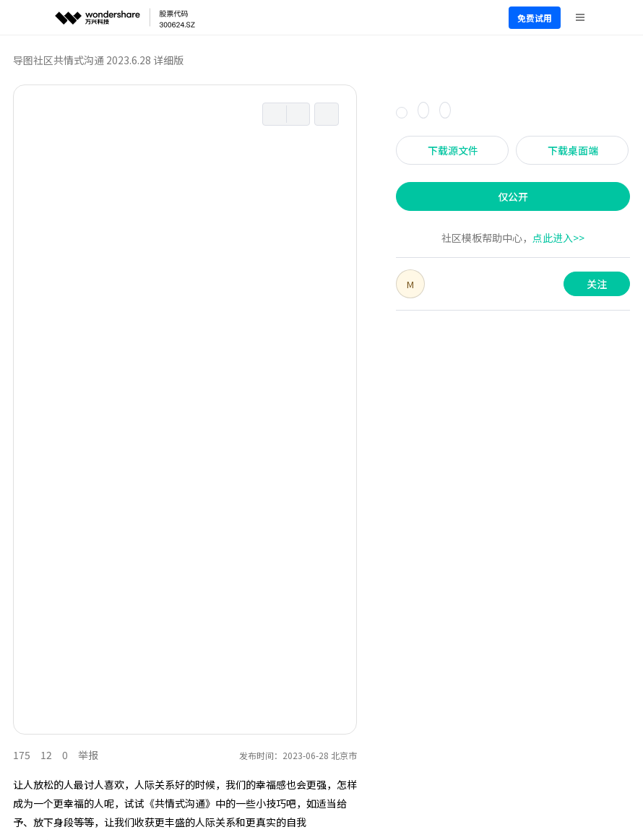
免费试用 (535, 18)
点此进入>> (558, 238)
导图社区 (33, 60)
